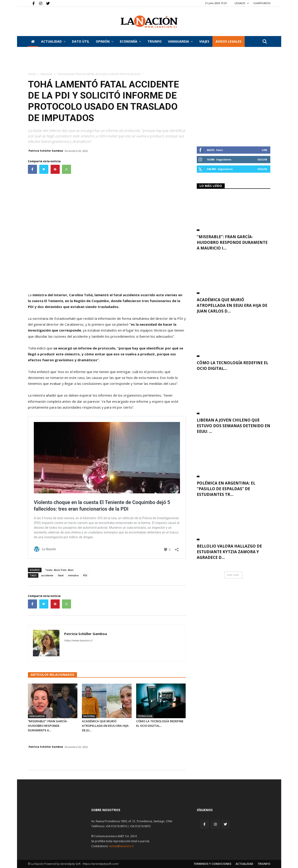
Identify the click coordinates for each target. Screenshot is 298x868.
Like (265, 150)
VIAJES (204, 41)
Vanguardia (180, 41)
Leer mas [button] (233, 575)
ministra (73, 575)
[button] (265, 42)
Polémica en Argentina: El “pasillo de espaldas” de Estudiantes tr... (226, 489)
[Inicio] (33, 41)
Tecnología (145, 716)
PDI (85, 575)
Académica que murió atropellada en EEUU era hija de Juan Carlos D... (232, 305)
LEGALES (242, 3)
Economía (130, 41)
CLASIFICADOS (262, 3)
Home (32, 74)
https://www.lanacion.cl (78, 640)
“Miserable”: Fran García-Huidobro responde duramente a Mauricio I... (232, 242)
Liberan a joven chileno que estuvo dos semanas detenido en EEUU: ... (234, 426)
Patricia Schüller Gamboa (46, 151)
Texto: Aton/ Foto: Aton (59, 570)
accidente (47, 575)
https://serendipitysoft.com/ (101, 864)
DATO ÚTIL (81, 41)
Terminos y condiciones (212, 864)
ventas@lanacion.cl (121, 846)
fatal (61, 575)
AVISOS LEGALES (229, 41)
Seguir (262, 159)
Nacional (46, 74)
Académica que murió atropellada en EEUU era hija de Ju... (105, 726)
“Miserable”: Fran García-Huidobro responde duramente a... (48, 726)
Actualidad (53, 41)
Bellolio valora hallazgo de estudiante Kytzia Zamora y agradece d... (229, 552)
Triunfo (155, 41)
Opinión (105, 41)
